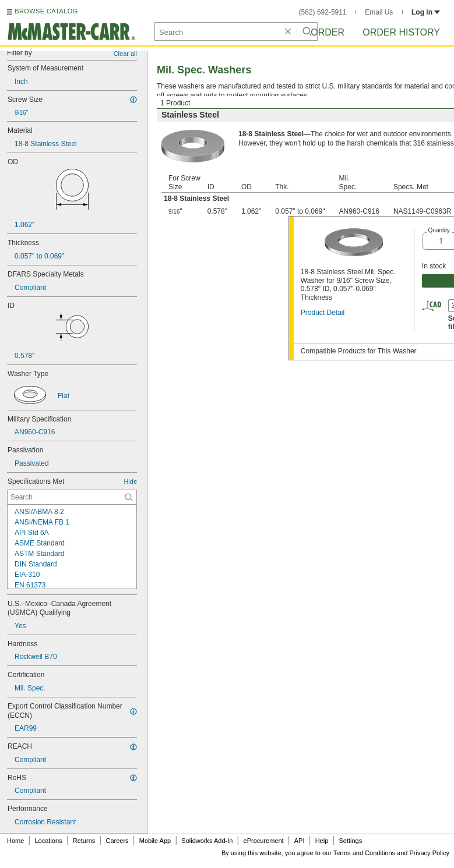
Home (15, 841)
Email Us (379, 12)
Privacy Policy (430, 853)
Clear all (125, 54)
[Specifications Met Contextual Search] (72, 497)
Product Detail (323, 313)
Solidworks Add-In (207, 841)
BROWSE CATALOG (46, 11)
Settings (350, 841)
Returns (84, 841)
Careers (117, 841)
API (300, 841)
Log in (426, 12)
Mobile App (155, 841)
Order (328, 32)
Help (322, 841)
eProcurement (264, 841)
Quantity (439, 230)
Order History (401, 32)
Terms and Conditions (364, 853)
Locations (49, 841)
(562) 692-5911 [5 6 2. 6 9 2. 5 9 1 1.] (323, 12)
